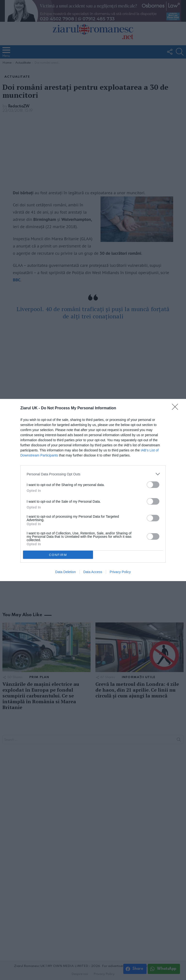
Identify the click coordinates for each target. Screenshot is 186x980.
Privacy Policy (120, 572)
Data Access (93, 572)
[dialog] (93, 490)
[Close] (177, 408)
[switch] (153, 485)
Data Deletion (66, 572)
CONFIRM (58, 555)
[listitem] (93, 474)
